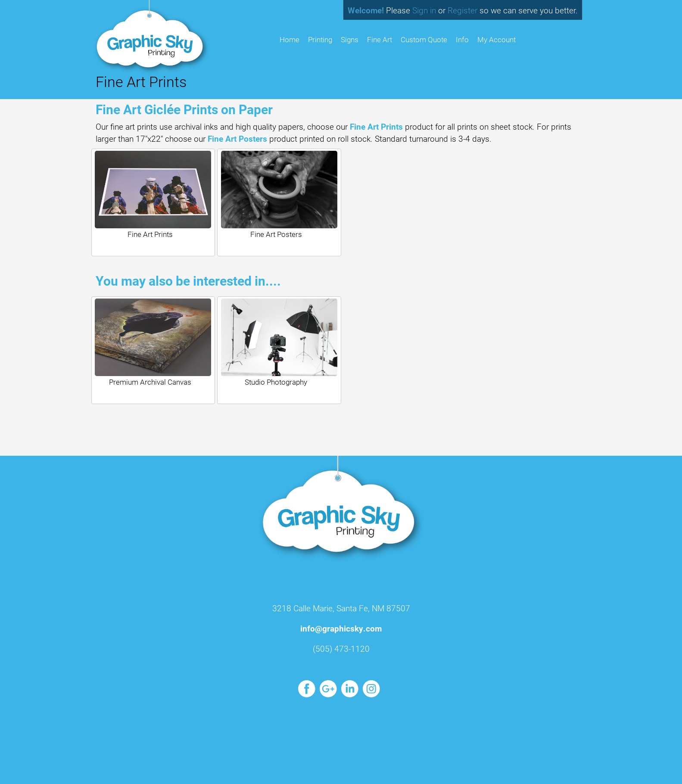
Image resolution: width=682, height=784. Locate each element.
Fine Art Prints (376, 126)
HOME (290, 39)
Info (462, 39)
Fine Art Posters (237, 138)
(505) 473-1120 (341, 649)
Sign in (424, 10)
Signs (350, 39)
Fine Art (380, 39)
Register (462, 10)
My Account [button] (497, 39)
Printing (320, 39)
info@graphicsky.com (341, 628)
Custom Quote (424, 39)
